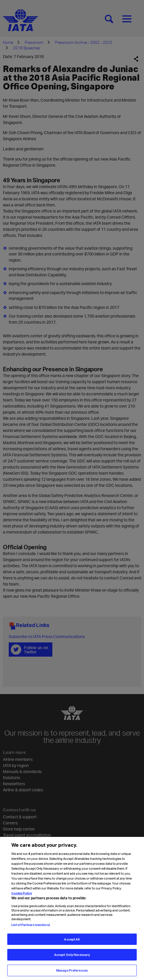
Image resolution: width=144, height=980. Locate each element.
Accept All (72, 943)
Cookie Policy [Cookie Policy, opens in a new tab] (22, 897)
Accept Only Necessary (72, 959)
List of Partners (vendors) (31, 928)
